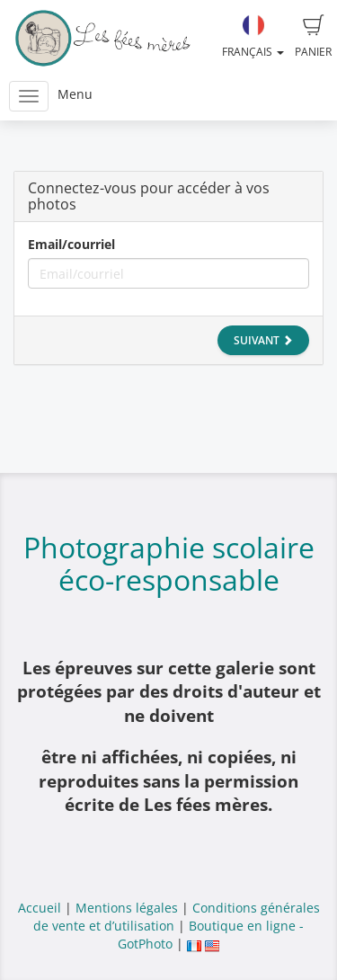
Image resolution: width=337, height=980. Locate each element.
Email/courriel (71, 244)
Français (253, 37)
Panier (313, 37)
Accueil (40, 908)
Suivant (263, 340)
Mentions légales (127, 908)
